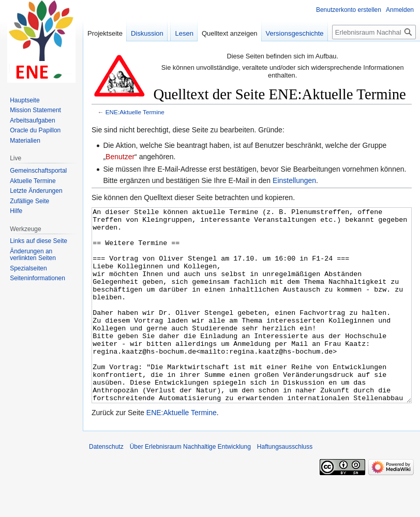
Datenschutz (106, 485)
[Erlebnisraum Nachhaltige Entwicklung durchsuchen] (374, 32)
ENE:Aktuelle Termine (135, 112)
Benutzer (120, 157)
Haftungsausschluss (285, 485)
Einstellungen (294, 180)
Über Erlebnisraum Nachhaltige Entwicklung (190, 485)
